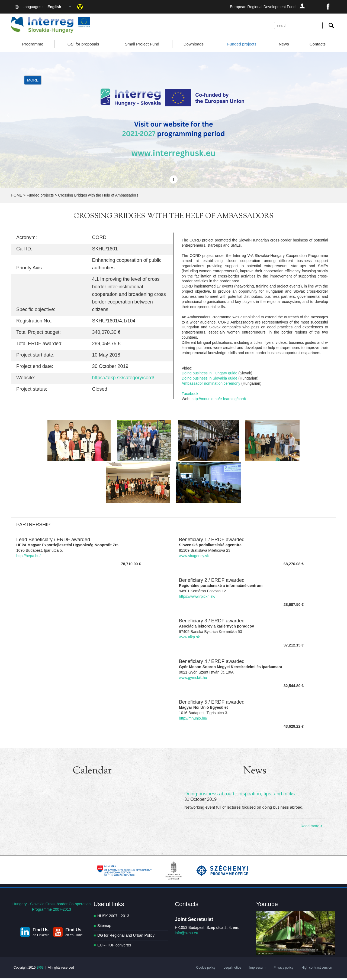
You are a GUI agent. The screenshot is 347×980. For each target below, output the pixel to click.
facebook (328, 7)
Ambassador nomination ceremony (211, 385)
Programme (33, 46)
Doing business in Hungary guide (209, 375)
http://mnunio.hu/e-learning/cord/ (219, 401)
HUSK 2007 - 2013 (113, 918)
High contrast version (317, 969)
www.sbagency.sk (194, 557)
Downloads (194, 46)
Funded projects (242, 46)
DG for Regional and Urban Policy (126, 937)
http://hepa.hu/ (28, 557)
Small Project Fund (142, 46)
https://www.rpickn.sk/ (197, 598)
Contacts (318, 46)
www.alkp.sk (189, 639)
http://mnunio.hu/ (193, 720)
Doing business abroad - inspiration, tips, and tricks (240, 796)
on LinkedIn (41, 937)
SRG (40, 969)
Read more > (312, 828)
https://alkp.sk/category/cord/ (123, 380)
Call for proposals (83, 46)
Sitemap (104, 927)
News (284, 46)
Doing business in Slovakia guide (209, 380)
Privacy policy (283, 969)
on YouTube (74, 937)
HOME (17, 197)
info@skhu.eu (187, 935)
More (33, 82)
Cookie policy (206, 969)
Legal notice (232, 969)
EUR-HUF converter (114, 947)
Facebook (190, 396)
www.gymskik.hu (193, 679)
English (54, 7)
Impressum (257, 969)
